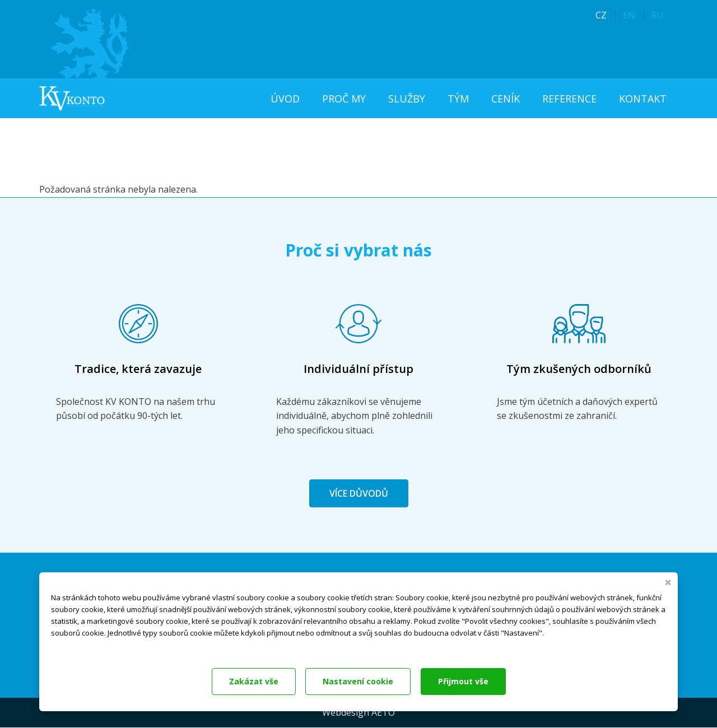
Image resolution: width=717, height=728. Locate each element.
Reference (569, 99)
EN (629, 15)
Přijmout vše (463, 681)
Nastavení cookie (358, 681)
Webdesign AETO (358, 712)
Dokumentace (73, 648)
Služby (407, 99)
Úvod (285, 99)
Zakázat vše (254, 681)
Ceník (506, 99)
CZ (601, 15)
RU (658, 15)
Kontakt (643, 99)
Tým (458, 99)
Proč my (344, 99)
